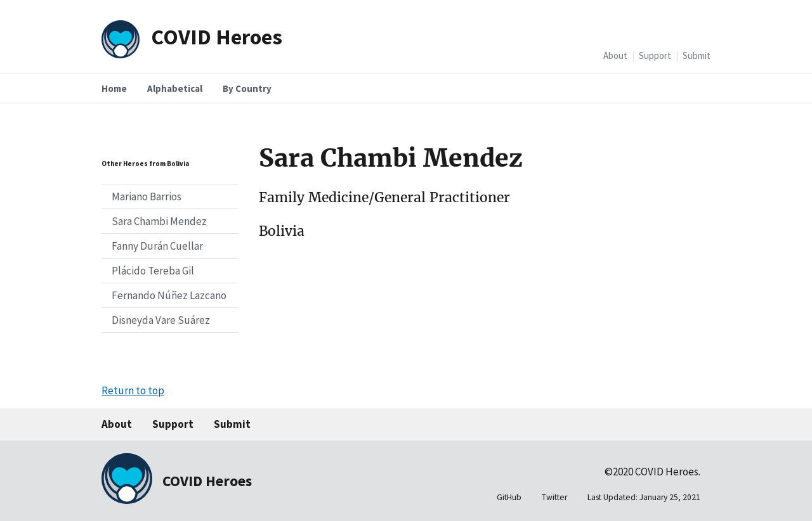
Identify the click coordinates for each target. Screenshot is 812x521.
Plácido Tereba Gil (153, 271)
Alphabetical (175, 88)
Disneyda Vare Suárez (161, 320)
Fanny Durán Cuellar (157, 246)
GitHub (509, 497)
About (615, 55)
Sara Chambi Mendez (159, 221)
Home (114, 88)
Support (655, 55)
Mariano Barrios (147, 196)
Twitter (554, 497)
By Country (247, 88)
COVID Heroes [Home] (217, 36)
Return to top (133, 390)
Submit (697, 55)
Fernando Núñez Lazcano (169, 295)
